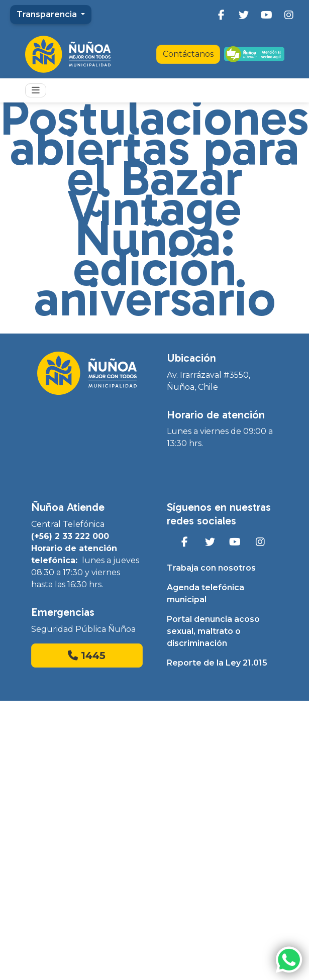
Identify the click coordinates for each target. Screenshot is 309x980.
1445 (87, 656)
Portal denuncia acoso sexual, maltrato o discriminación (213, 631)
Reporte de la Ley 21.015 (217, 663)
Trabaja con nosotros (211, 568)
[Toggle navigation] (36, 90)
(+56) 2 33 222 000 (70, 536)
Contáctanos (188, 54)
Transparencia (48, 14)
